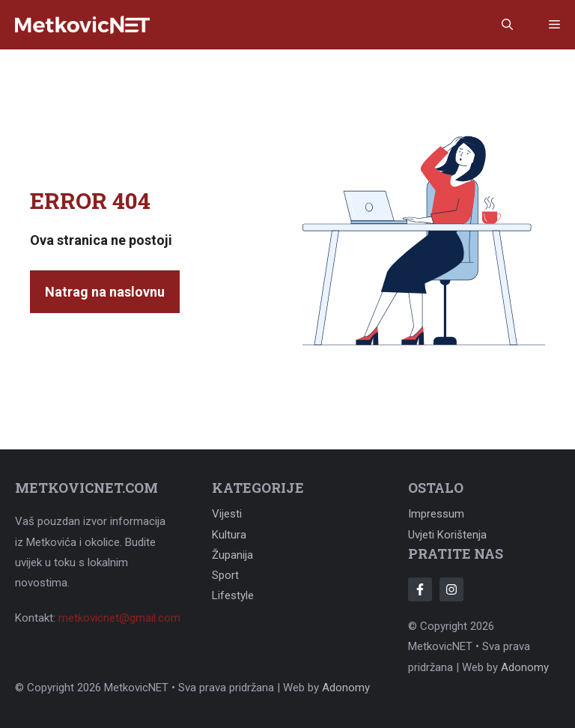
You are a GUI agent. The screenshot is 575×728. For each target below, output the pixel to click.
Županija (232, 555)
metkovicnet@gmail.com (119, 618)
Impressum (436, 514)
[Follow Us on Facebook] (420, 589)
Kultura (229, 535)
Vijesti (227, 514)
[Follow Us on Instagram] (451, 589)
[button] (507, 25)
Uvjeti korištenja (447, 535)
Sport (225, 575)
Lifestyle (233, 595)
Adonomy (525, 667)
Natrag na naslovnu (105, 292)
